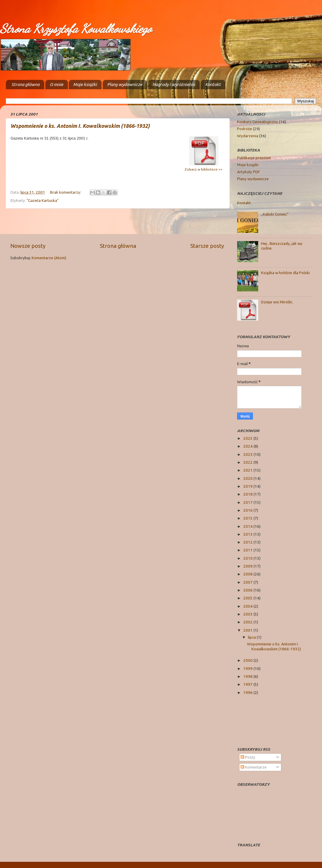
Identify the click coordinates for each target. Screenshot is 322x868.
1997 (248, 684)
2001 (248, 630)
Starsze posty (207, 246)
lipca (252, 637)
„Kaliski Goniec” (275, 214)
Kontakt (213, 84)
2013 (248, 534)
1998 (248, 676)
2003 (248, 614)
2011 (248, 550)
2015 (248, 518)
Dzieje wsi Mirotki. (277, 302)
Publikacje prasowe (254, 158)
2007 (248, 582)
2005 (248, 598)
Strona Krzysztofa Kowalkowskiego (76, 29)
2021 (248, 470)
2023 (248, 454)
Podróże (245, 129)
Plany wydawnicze (125, 84)
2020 (248, 478)
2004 (248, 606)
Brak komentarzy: (66, 192)
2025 (248, 438)
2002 (248, 622)
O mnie (56, 84)
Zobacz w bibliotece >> (204, 169)
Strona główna (25, 84)
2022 (248, 462)
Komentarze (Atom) (49, 258)
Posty (248, 757)
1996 (248, 692)
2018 (248, 494)
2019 (248, 486)
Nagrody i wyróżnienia (174, 84)
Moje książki (85, 84)
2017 (248, 502)
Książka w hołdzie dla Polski (285, 273)
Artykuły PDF (249, 172)
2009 (248, 566)
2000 (248, 660)
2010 (248, 558)
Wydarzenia (248, 136)
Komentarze (254, 767)
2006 (248, 590)
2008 (248, 574)
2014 (248, 526)
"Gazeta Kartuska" (43, 200)
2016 (248, 510)
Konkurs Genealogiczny (258, 122)
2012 (248, 542)
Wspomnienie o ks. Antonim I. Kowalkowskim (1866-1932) (80, 126)
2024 (248, 446)
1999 (248, 668)
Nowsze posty (28, 246)
